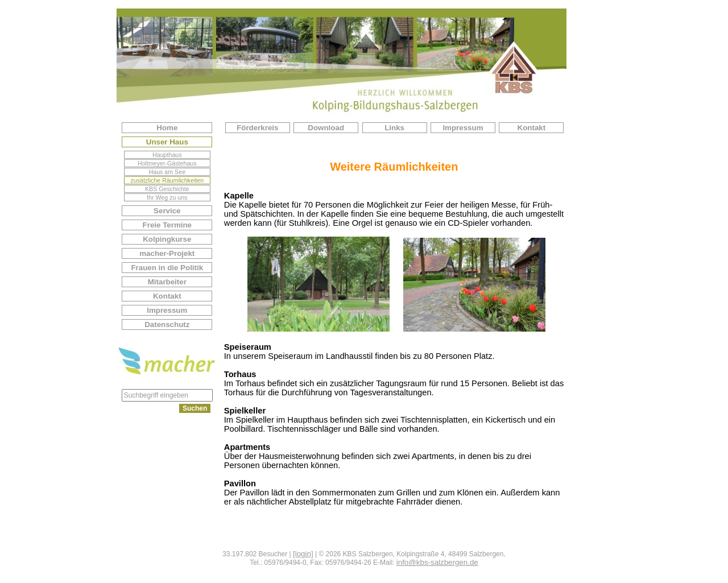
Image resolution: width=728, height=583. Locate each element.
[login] (303, 554)
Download (326, 128)
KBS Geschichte (167, 189)
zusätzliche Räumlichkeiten (167, 180)
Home (167, 128)
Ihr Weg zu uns (167, 197)
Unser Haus (167, 142)
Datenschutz (167, 324)
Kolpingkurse (167, 239)
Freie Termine (167, 225)
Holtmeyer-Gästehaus (167, 163)
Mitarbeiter (167, 282)
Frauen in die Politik (167, 268)
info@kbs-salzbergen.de (437, 562)
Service (167, 211)
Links (394, 128)
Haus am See (167, 172)
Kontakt (167, 296)
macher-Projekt (167, 253)
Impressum (167, 310)
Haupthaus (167, 155)
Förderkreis (257, 128)
